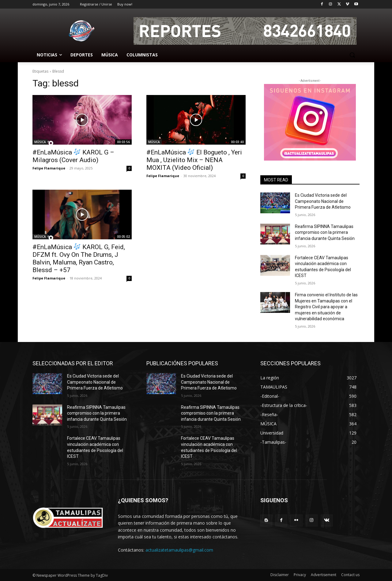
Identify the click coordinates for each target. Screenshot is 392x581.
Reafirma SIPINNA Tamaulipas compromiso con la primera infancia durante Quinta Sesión (325, 232)
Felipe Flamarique (49, 168)
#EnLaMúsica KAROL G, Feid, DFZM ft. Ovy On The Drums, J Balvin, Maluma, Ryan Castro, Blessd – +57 (79, 258)
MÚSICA (40, 142)
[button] (352, 55)
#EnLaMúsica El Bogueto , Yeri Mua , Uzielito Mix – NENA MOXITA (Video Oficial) (194, 160)
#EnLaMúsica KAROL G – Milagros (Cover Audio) (73, 156)
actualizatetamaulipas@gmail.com (179, 550)
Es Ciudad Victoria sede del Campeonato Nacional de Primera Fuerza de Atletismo (323, 201)
